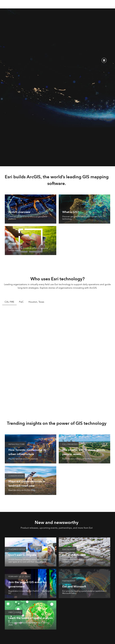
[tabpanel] (57, 358)
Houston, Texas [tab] (36, 302)
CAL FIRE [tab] (9, 302)
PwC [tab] (21, 302)
